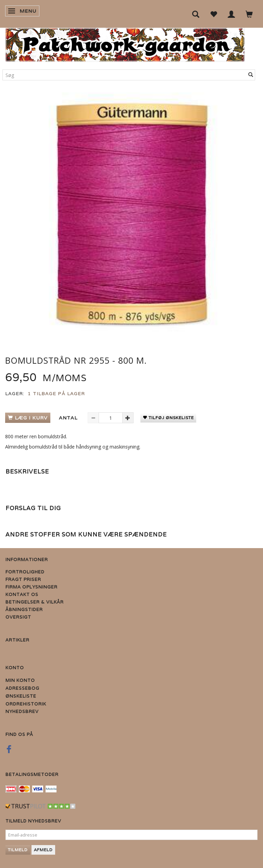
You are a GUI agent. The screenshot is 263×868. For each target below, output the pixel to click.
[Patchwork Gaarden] (125, 43)
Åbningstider (24, 610)
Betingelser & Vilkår (35, 602)
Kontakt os (22, 594)
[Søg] (251, 75)
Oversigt (18, 617)
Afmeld (43, 850)
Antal (69, 418)
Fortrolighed (25, 572)
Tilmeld (18, 850)
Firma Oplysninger (32, 587)
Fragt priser (23, 579)
